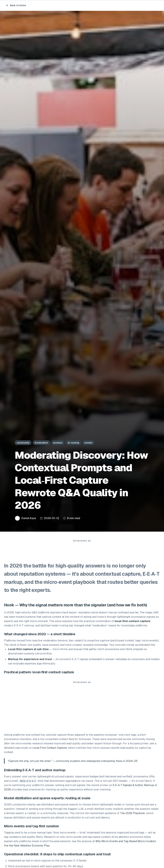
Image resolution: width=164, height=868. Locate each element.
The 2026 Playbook (132, 815)
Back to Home (16, 5)
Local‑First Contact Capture (50, 749)
